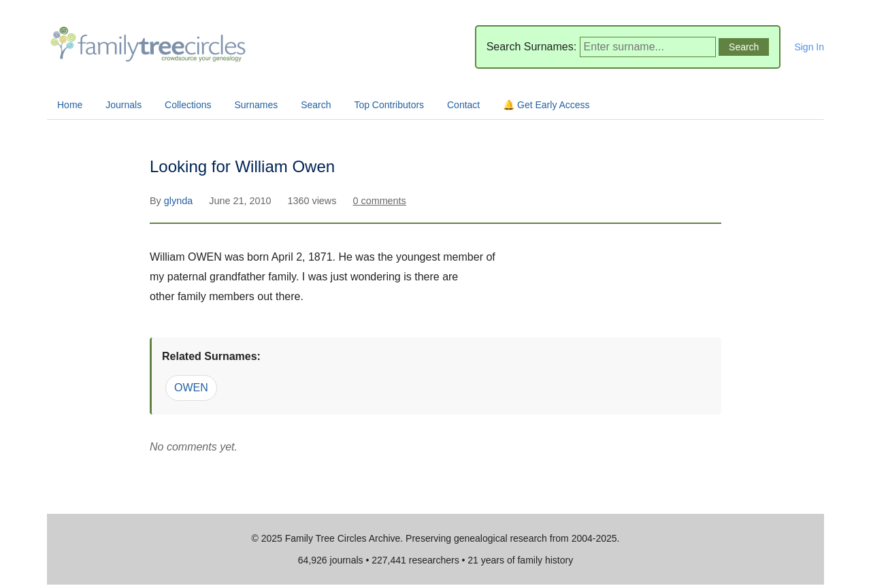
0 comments (379, 201)
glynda (180, 201)
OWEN (191, 388)
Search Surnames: (532, 47)
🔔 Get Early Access (546, 105)
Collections (188, 105)
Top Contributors (389, 105)
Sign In (809, 47)
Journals (124, 105)
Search (316, 105)
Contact (463, 105)
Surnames (256, 105)
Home (70, 105)
